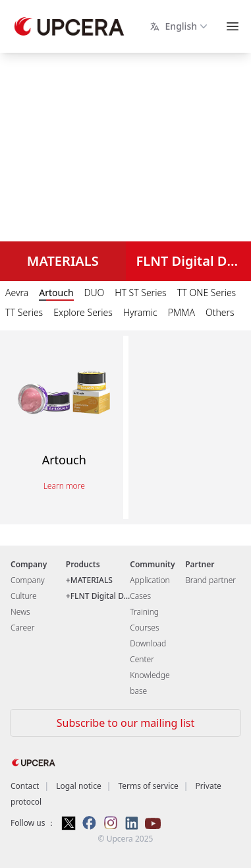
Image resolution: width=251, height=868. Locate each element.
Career (22, 628)
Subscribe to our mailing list (125, 723)
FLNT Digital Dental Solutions (194, 261)
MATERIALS (63, 261)
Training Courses (144, 620)
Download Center (148, 651)
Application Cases (150, 588)
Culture (24, 596)
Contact (25, 786)
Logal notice (79, 786)
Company (28, 580)
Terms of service (148, 786)
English (180, 26)
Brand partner (210, 580)
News (20, 612)
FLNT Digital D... (100, 596)
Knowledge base (150, 683)
